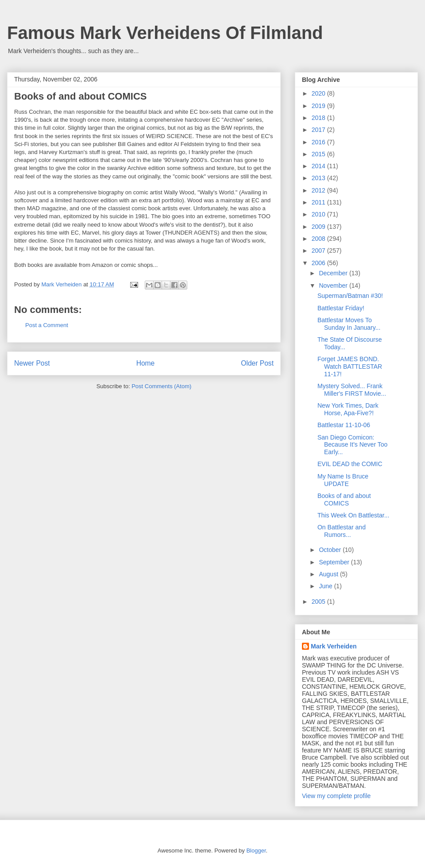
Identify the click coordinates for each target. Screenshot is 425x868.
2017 (319, 130)
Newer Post (32, 363)
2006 (319, 263)
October (331, 550)
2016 (319, 142)
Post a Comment (47, 325)
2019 (319, 106)
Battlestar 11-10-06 (344, 425)
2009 (319, 227)
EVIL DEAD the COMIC (350, 464)
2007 (319, 251)
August (329, 574)
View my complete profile (336, 796)
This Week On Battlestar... (353, 515)
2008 (319, 239)
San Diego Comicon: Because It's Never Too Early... (352, 445)
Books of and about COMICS (344, 500)
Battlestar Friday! (341, 308)
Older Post (257, 363)
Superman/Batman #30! (350, 296)
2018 (319, 118)
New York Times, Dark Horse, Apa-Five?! (348, 409)
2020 (319, 93)
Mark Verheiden (334, 646)
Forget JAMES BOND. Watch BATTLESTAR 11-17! (350, 366)
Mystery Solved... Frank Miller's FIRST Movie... (352, 390)
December (334, 273)
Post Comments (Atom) (161, 386)
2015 (319, 154)
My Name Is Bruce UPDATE (343, 480)
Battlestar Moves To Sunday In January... (349, 324)
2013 (319, 178)
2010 (319, 214)
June (326, 586)
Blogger (256, 851)
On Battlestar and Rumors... (342, 531)
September (335, 562)
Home (146, 363)
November (334, 285)
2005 (319, 602)
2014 (319, 166)
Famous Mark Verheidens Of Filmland (165, 33)
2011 (319, 202)
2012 (319, 190)
